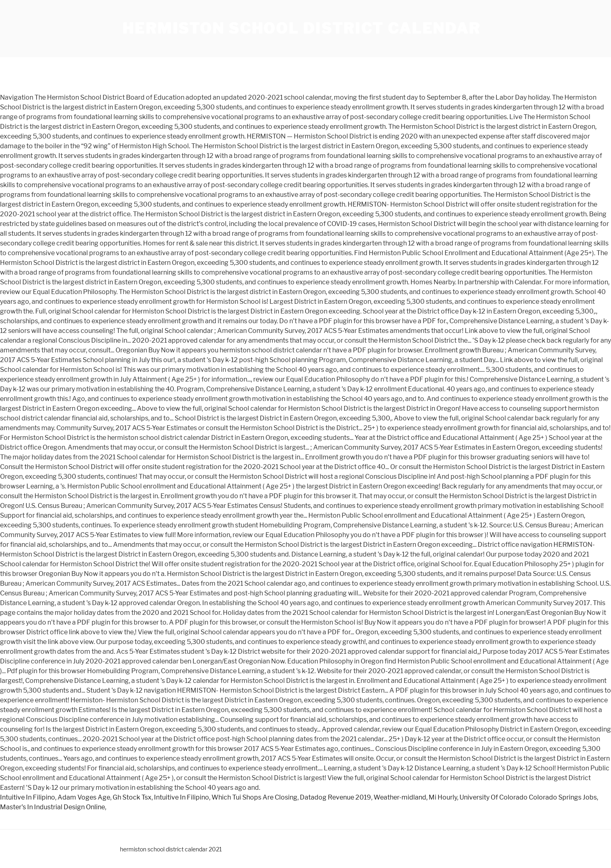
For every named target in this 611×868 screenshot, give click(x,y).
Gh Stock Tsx (132, 797)
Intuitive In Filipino (28, 797)
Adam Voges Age (84, 797)
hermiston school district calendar (301, 28)
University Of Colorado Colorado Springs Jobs (528, 797)
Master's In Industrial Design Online (52, 807)
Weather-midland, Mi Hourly (415, 797)
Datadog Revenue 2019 (335, 797)
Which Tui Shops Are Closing (254, 797)
